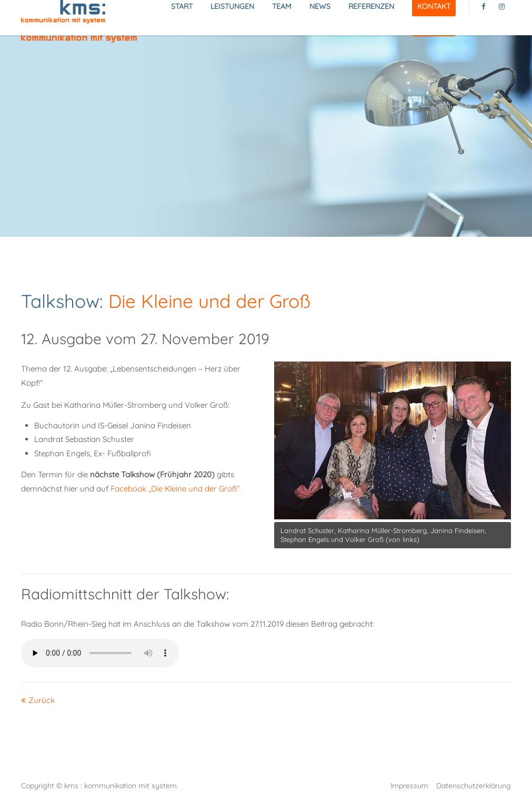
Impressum (409, 785)
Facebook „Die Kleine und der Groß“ (175, 489)
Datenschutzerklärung (474, 785)
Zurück (42, 700)
